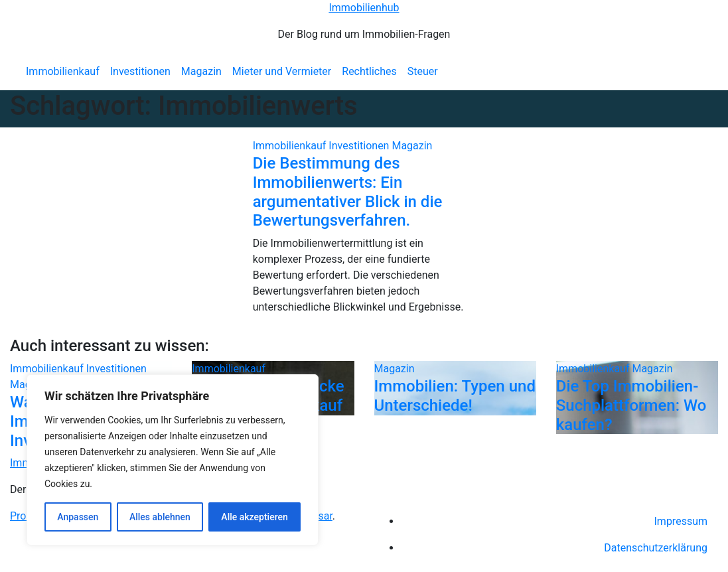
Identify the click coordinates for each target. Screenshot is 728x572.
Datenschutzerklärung (656, 548)
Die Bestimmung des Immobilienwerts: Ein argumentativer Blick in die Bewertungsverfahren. (348, 192)
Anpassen (78, 517)
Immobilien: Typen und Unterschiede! (455, 396)
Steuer (423, 71)
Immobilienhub (364, 8)
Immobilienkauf (63, 71)
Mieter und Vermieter (282, 71)
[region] (173, 460)
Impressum (681, 521)
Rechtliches (369, 71)
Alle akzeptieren (254, 517)
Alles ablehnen (160, 517)
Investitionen (140, 71)
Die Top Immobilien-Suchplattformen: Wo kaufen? (631, 405)
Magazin (201, 71)
